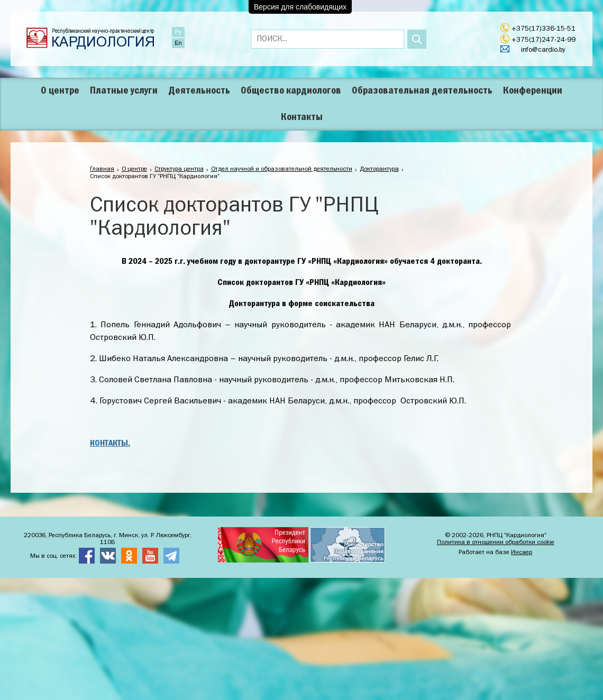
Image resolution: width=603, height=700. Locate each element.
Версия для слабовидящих (300, 7)
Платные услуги (124, 91)
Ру (179, 32)
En (178, 43)
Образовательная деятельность (422, 91)
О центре (60, 91)
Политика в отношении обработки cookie (496, 542)
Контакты (302, 117)
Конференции (533, 91)
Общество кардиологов (291, 91)
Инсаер (522, 552)
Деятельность (199, 91)
